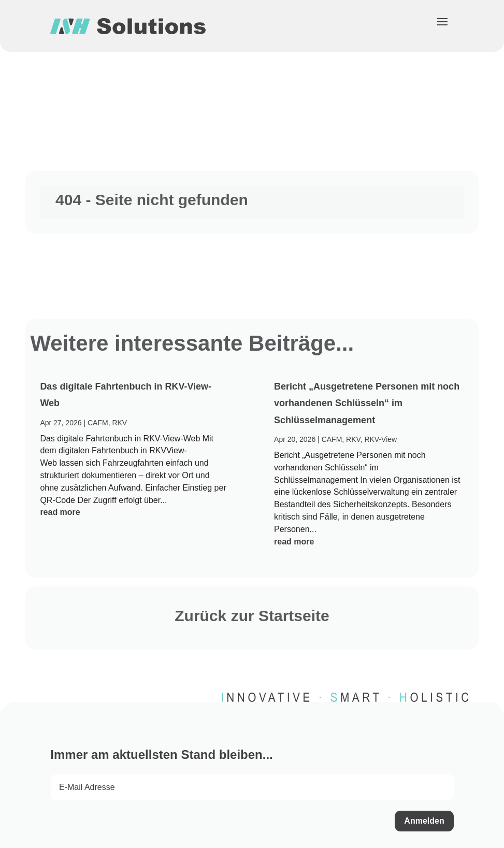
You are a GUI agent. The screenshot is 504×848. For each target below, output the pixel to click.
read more (60, 512)
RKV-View (380, 439)
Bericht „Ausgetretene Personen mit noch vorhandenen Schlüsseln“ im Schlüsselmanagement (367, 403)
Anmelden (424, 821)
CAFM (98, 423)
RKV (119, 423)
